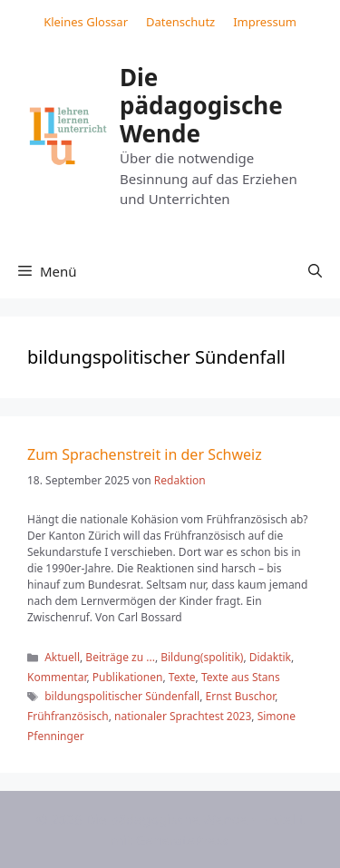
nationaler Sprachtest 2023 (183, 716)
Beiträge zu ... (120, 657)
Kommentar (57, 677)
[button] (315, 271)
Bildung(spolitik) (202, 657)
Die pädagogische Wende (201, 105)
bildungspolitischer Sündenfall (122, 696)
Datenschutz (180, 22)
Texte (182, 677)
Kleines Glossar (86, 22)
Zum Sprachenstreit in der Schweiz (145, 454)
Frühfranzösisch (68, 716)
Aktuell (62, 657)
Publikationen (128, 677)
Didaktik (270, 657)
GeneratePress (183, 840)
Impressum (265, 22)
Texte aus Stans (241, 677)
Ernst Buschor (241, 696)
